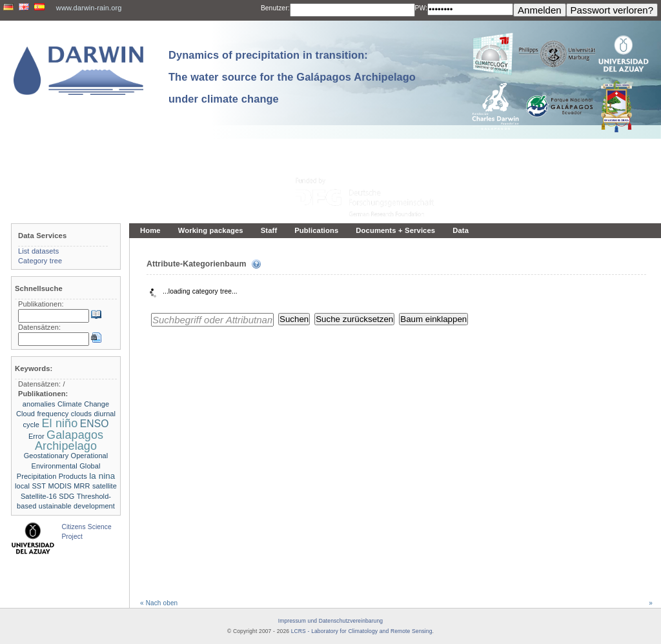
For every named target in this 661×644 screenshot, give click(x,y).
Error (36, 436)
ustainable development (77, 506)
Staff (269, 230)
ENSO (95, 424)
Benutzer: (275, 8)
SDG (66, 496)
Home (150, 230)
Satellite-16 (39, 496)
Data (461, 230)
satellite (105, 486)
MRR (82, 486)
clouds (81, 414)
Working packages (211, 230)
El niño (59, 423)
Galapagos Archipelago (69, 440)
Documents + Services (395, 230)
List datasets (38, 251)
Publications (316, 230)
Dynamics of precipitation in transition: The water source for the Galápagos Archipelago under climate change (292, 77)
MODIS (59, 486)
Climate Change (83, 404)
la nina (102, 476)
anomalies (39, 404)
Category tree (40, 261)
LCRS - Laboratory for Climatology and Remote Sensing (362, 631)
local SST (30, 486)
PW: (421, 8)
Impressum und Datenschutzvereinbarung (330, 621)
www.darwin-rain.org (89, 8)
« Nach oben (159, 603)
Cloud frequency (43, 414)
